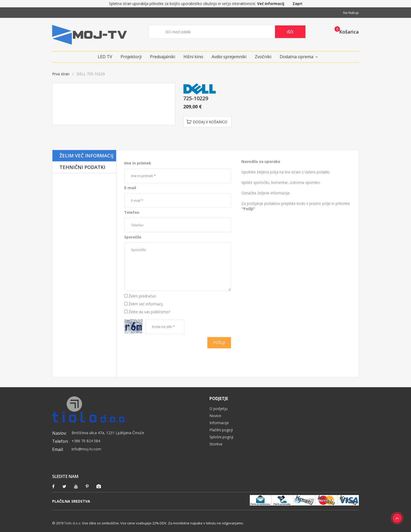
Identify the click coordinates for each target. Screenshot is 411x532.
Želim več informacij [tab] (86, 156)
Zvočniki (263, 57)
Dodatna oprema (296, 57)
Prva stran (61, 74)
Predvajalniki (163, 57)
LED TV (105, 57)
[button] (345, 31)
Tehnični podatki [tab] (82, 167)
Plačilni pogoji (221, 430)
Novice (215, 416)
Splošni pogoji (221, 437)
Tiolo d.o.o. (73, 523)
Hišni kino (193, 57)
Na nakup (351, 13)
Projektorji (131, 57)
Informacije (219, 423)
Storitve (216, 444)
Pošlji (219, 342)
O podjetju (218, 409)
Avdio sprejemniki (229, 57)
